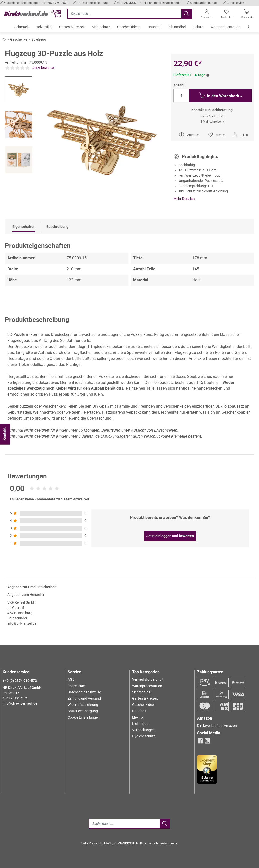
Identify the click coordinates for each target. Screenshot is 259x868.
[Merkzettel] (227, 15)
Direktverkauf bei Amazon (217, 726)
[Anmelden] (207, 15)
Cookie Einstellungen (84, 717)
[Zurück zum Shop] (4, 39)
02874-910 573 (212, 116)
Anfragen (189, 135)
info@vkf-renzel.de (22, 623)
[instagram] (207, 742)
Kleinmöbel (141, 724)
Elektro (138, 717)
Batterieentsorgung (83, 711)
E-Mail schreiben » (212, 122)
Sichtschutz (141, 692)
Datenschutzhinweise (84, 692)
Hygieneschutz (144, 736)
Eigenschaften (24, 227)
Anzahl (179, 85)
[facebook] (200, 742)
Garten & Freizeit (145, 698)
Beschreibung (57, 227)
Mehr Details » (184, 199)
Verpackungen (143, 730)
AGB (71, 679)
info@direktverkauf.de (20, 703)
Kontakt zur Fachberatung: (212, 110)
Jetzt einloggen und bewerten (170, 536)
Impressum (76, 686)
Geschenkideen (144, 705)
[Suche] (124, 824)
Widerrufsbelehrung (83, 705)
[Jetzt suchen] (124, 14)
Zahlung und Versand (84, 698)
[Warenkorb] (247, 15)
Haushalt (139, 711)
